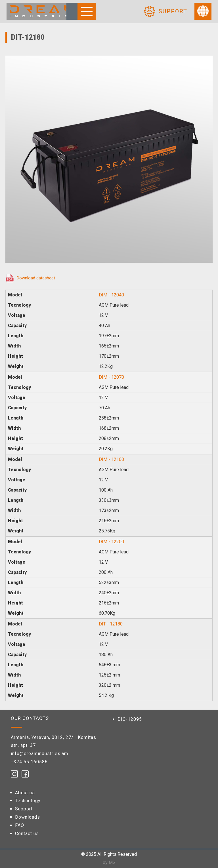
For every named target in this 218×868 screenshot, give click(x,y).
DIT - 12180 (111, 624)
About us (25, 793)
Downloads (28, 817)
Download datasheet (36, 278)
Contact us (27, 834)
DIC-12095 (130, 719)
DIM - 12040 (111, 295)
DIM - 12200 (111, 542)
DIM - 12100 (111, 459)
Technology (28, 801)
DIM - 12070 (111, 377)
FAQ (20, 825)
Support (24, 809)
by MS (109, 862)
